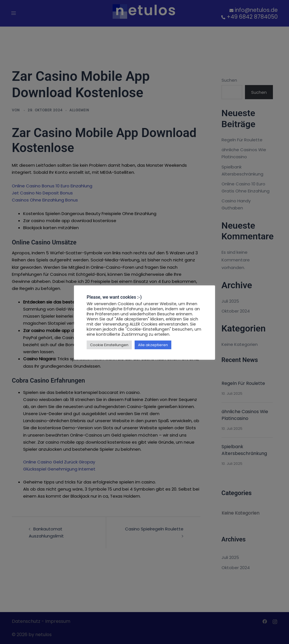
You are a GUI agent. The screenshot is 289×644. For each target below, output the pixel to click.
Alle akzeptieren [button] (153, 345)
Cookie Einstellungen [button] (109, 345)
